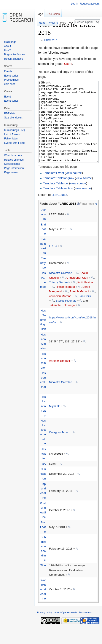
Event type (43, 279)
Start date (43, 543)
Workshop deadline (43, 606)
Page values (11, 172)
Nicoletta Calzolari (61, 289)
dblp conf (9, 84)
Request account (90, 4)
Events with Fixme (15, 143)
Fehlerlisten (11, 139)
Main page (10, 42)
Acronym (43, 231)
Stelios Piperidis (66, 317)
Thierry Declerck (60, 298)
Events (8, 71)
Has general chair (43, 398)
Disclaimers (85, 629)
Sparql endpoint (13, 118)
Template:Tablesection (58, 205)
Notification (43, 490)
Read (37, 23)
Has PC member (43, 298)
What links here (13, 155)
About (7, 46)
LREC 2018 (51, 40)
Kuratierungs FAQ (14, 130)
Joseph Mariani (79, 308)
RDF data (10, 113)
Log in (74, 4)
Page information (14, 168)
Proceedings (11, 80)
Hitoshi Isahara (65, 303)
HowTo (8, 50)
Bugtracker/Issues (14, 54)
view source (74, 189)
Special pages (12, 164)
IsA (44, 480)
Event (7, 97)
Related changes (14, 160)
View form (50, 23)
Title (43, 582)
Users (68, 64)
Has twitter (43, 470)
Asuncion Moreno (60, 312)
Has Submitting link (43, 336)
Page (40, 14)
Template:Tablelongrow (58, 194)
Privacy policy (45, 629)
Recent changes (14, 59)
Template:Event (53, 189)
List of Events (12, 134)
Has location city (43, 422)
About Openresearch (66, 629)
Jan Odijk (85, 312)
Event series (11, 76)
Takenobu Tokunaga (62, 321)
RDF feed (88, 220)
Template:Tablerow (56, 200)
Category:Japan (59, 448)
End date (43, 245)
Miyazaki (55, 422)
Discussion (53, 14)
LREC (53, 262)
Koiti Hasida (85, 298)
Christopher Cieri (77, 294)
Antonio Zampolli (60, 377)
